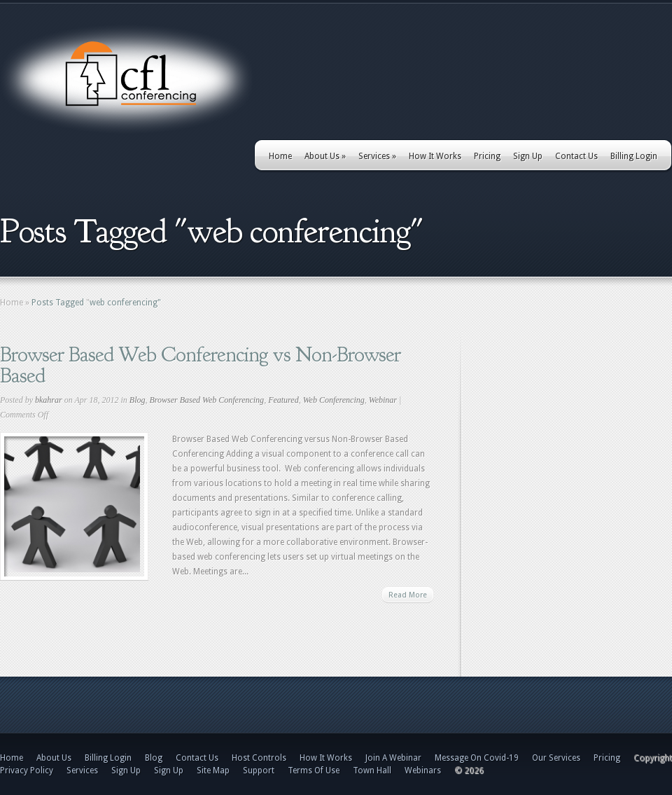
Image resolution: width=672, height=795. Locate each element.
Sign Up (528, 156)
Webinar (383, 400)
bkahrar (49, 400)
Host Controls (259, 758)
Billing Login (634, 156)
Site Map (213, 770)
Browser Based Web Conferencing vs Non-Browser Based (200, 365)
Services (377, 156)
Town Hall (372, 770)
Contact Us (576, 156)
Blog (138, 400)
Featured (283, 400)
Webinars (423, 770)
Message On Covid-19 (477, 758)
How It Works (435, 156)
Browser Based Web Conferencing (206, 400)
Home (280, 156)
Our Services (556, 758)
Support (259, 770)
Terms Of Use (314, 770)
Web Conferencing (334, 400)
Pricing (487, 156)
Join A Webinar (393, 758)
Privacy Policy (27, 770)
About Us (325, 156)
